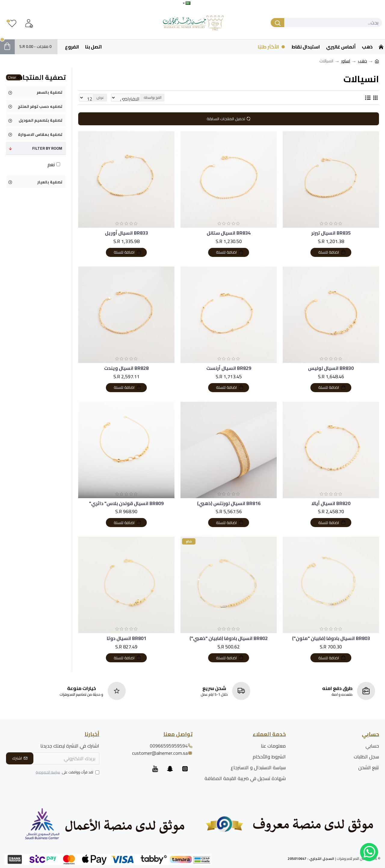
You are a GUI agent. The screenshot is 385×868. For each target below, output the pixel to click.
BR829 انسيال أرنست (229, 368)
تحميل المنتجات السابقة (226, 119)
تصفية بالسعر (49, 92)
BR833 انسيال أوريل (126, 233)
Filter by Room (47, 148)
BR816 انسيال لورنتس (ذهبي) (229, 503)
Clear (12, 77)
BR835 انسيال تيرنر (331, 233)
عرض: (98, 97)
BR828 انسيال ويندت (126, 368)
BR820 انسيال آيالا (331, 503)
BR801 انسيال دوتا (126, 638)
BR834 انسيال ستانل (229, 233)
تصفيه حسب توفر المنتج (40, 106)
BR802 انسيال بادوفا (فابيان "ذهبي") (229, 638)
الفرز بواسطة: (171, 97)
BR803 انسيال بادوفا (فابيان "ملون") (331, 638)
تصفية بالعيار (50, 182)
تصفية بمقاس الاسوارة (40, 134)
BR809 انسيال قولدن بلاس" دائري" (126, 503)
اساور (346, 61)
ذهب (362, 61)
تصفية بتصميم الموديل (40, 120)
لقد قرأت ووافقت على (67, 773)
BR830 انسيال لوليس (331, 368)
